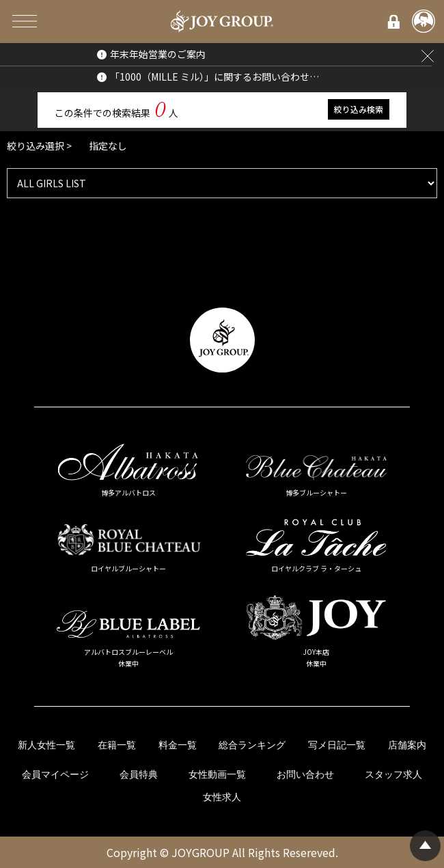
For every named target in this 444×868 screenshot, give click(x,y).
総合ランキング (252, 745)
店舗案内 (407, 745)
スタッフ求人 (393, 775)
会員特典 (139, 775)
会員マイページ (55, 775)
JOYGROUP (200, 852)
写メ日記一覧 (337, 745)
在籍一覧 (117, 745)
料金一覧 (178, 745)
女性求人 (222, 797)
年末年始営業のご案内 (158, 54)
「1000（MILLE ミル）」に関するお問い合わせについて (216, 77)
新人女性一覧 (46, 745)
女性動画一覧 (217, 775)
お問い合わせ (305, 775)
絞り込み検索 (359, 109)
